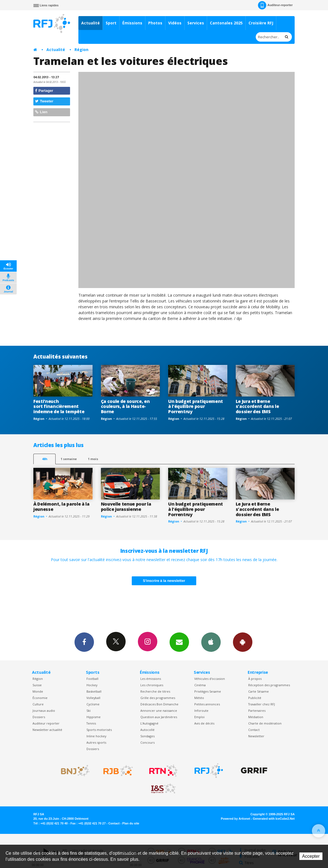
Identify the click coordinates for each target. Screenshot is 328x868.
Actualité (90, 23)
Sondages (147, 736)
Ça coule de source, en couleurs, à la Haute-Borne (125, 407)
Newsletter (256, 736)
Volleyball (93, 698)
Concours (147, 742)
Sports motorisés (99, 730)
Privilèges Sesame (208, 691)
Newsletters (179, 642)
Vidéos (175, 23)
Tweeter (44, 101)
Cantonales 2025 (226, 23)
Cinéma (200, 685)
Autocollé (147, 730)
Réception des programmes (269, 685)
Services (196, 23)
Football (92, 679)
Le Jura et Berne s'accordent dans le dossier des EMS (257, 407)
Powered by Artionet (236, 819)
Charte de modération (265, 723)
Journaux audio (44, 711)
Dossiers (39, 717)
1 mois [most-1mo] (93, 459)
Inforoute (201, 711)
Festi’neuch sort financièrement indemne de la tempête (59, 407)
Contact (254, 730)
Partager (44, 91)
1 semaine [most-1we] (69, 459)
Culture (38, 704)
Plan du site (131, 823)
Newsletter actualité (47, 730)
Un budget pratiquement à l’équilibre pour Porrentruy (196, 407)
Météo (199, 698)
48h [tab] (45, 459)
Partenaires (257, 711)
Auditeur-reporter (275, 5)
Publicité (255, 698)
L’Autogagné (149, 723)
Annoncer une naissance (159, 711)
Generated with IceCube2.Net (274, 819)
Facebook (84, 642)
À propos (255, 679)
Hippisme (94, 717)
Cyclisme (93, 704)
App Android (243, 642)
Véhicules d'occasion (210, 679)
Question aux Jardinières (159, 717)
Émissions (132, 23)
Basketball (94, 691)
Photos (155, 23)
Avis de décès (204, 723)
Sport (111, 23)
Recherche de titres (155, 691)
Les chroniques (152, 685)
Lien (41, 112)
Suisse (37, 685)
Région (81, 50)
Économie (40, 698)
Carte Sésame (259, 691)
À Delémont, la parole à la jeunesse (61, 507)
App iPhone (211, 642)
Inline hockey (96, 736)
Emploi (199, 717)
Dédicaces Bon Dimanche (159, 704)
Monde (38, 691)
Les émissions (151, 679)
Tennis (91, 723)
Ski (89, 711)
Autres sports (96, 742)
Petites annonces (207, 704)
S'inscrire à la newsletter (164, 581)
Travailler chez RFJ (262, 704)
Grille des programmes (158, 698)
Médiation (256, 717)
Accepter (311, 856)
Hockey (92, 685)
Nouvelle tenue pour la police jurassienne (126, 507)
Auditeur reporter (46, 723)
